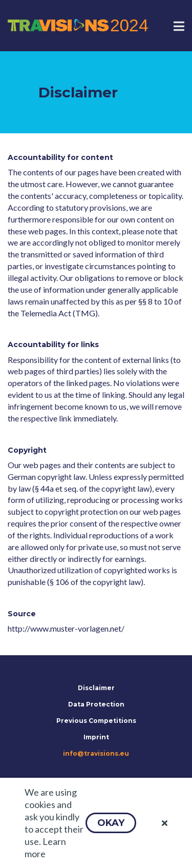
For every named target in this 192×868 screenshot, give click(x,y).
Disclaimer (96, 688)
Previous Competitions (96, 721)
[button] (111, 823)
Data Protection (96, 704)
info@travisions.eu (96, 753)
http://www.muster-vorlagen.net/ (66, 628)
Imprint (96, 737)
